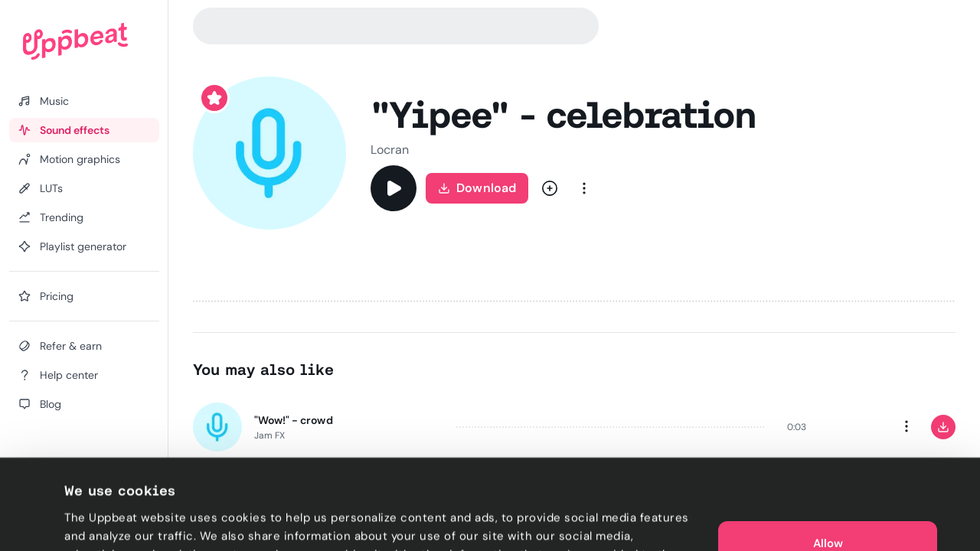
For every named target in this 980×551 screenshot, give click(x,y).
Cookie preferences (120, 521)
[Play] (394, 188)
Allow (828, 465)
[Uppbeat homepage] (75, 41)
